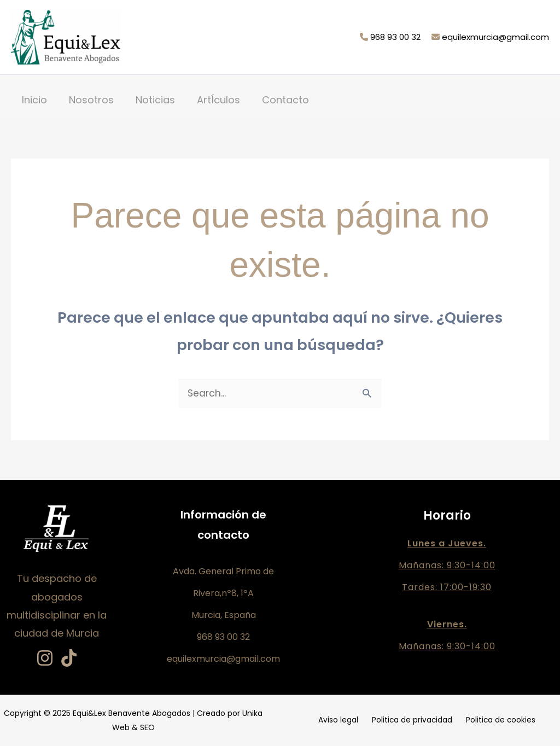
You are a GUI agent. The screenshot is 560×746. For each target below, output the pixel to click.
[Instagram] (45, 658)
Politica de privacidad (412, 721)
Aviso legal (343, 721)
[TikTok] (69, 658)
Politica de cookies (495, 721)
